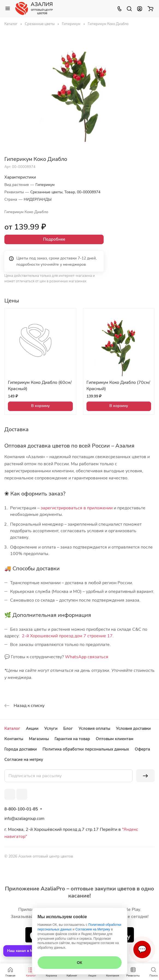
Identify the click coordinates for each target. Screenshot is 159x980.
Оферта (142, 749)
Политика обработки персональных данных (86, 749)
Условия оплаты (94, 728)
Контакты (14, 739)
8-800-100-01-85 (21, 809)
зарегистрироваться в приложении (77, 508)
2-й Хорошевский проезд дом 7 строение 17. (68, 636)
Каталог (12, 728)
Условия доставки (133, 728)
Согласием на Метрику (93, 929)
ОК (79, 963)
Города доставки (21, 749)
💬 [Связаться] (142, 949)
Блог (68, 728)
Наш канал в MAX (23, 951)
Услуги (51, 728)
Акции (32, 728)
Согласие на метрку (24, 759)
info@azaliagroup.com (24, 819)
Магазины (39, 739)
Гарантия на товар (72, 739)
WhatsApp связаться (87, 657)
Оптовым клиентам (115, 739)
